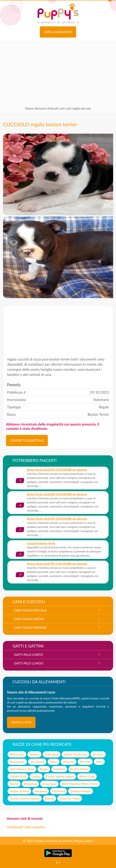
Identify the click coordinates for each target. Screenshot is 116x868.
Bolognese (30, 784)
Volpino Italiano (19, 791)
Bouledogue (17, 762)
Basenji (49, 798)
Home (29, 108)
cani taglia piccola (78, 108)
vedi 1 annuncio (35, 827)
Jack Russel (37, 762)
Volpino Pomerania (75, 754)
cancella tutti (15, 827)
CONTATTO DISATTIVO (27, 440)
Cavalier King (18, 776)
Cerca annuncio (58, 32)
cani (62, 108)
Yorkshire (59, 769)
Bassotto (98, 754)
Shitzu (54, 762)
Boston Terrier (79, 769)
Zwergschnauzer (80, 791)
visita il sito (21, 722)
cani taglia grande (30, 627)
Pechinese (59, 791)
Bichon (14, 784)
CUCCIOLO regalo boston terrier (40, 124)
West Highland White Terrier (80, 784)
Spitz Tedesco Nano (22, 769)
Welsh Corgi (87, 776)
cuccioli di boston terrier (41, 543)
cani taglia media (29, 619)
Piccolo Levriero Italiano (25, 798)
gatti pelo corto (28, 655)
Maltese (35, 754)
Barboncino (17, 754)
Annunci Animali (46, 108)
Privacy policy (83, 841)
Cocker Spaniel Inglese (60, 776)
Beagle (44, 769)
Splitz (99, 762)
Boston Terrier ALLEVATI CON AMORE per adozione (57, 470)
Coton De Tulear (70, 798)
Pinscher (85, 762)
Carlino (36, 776)
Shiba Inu (69, 762)
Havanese (41, 791)
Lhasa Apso (49, 784)
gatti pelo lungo (29, 663)
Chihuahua (52, 754)
